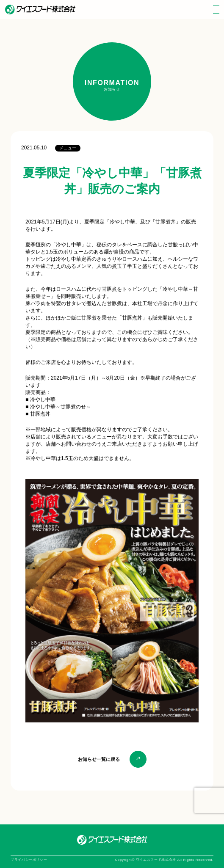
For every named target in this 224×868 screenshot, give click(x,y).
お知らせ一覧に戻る (99, 759)
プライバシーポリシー (29, 860)
